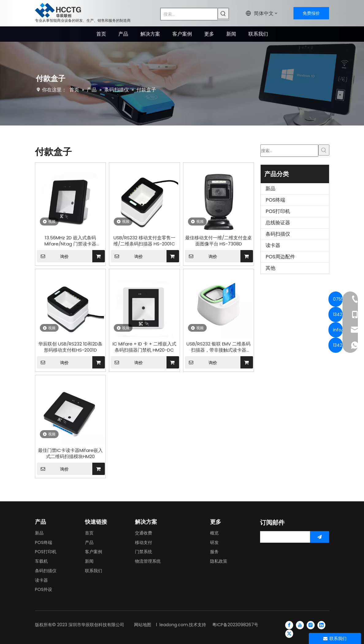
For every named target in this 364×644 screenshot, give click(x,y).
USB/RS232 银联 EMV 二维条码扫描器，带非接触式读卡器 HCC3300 (218, 347)
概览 (214, 533)
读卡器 (273, 245)
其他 (270, 268)
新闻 (89, 561)
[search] (284, 537)
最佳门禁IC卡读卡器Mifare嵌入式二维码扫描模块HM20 (70, 453)
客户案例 (94, 552)
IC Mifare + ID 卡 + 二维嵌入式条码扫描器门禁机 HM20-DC (144, 347)
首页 (89, 533)
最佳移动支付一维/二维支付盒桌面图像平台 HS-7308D (218, 241)
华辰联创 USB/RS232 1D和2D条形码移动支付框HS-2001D (70, 347)
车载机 (41, 561)
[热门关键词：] (223, 13)
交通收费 (144, 533)
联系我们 (94, 571)
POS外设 (44, 589)
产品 (89, 542)
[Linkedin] (321, 625)
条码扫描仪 (278, 234)
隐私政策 (219, 561)
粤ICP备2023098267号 (235, 625)
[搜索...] (189, 14)
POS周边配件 (280, 257)
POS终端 (275, 200)
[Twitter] (289, 634)
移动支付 (144, 542)
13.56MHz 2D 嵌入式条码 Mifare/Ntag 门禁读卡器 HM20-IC (70, 241)
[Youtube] (300, 625)
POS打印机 (278, 211)
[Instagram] (311, 625)
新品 (270, 189)
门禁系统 (144, 552)
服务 (214, 552)
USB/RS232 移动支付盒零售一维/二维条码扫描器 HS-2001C (144, 241)
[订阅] (320, 537)
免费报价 (311, 13)
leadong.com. (174, 625)
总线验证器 (278, 223)
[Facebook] (289, 625)
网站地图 (143, 625)
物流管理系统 (148, 561)
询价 (53, 256)
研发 (214, 542)
